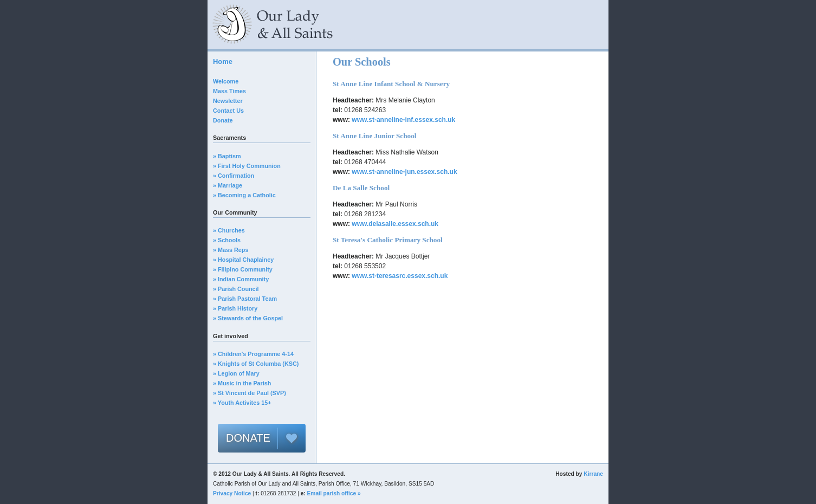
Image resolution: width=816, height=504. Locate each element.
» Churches (229, 230)
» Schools (227, 240)
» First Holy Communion (247, 166)
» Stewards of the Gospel (248, 318)
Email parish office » (334, 493)
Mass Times (229, 91)
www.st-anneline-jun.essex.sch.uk (404, 172)
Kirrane (593, 474)
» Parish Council (236, 289)
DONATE (248, 438)
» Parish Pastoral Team (245, 299)
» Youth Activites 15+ (242, 403)
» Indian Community (241, 279)
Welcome (226, 81)
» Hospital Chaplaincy (243, 260)
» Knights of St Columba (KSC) (256, 364)
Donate (223, 120)
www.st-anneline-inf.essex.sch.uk (403, 120)
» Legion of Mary (236, 373)
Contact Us (228, 111)
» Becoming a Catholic (244, 195)
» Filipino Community (243, 269)
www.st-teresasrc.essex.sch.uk (400, 276)
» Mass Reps (231, 250)
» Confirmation (234, 176)
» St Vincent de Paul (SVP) (250, 393)
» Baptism (227, 156)
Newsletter (228, 101)
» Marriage (228, 185)
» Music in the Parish (242, 383)
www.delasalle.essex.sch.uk (395, 224)
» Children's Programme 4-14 (253, 354)
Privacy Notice (232, 493)
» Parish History (235, 308)
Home (223, 62)
